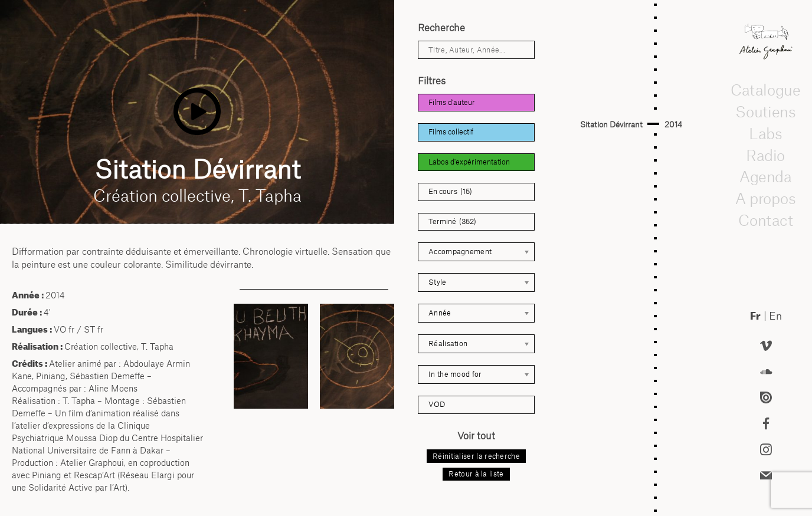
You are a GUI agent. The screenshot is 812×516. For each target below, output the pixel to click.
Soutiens (766, 111)
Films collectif (451, 132)
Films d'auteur (452, 102)
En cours (450, 192)
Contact (766, 220)
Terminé (452, 222)
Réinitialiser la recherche (476, 456)
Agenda (766, 176)
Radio (766, 155)
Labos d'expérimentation (469, 162)
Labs (766, 133)
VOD (437, 404)
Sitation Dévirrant (611, 124)
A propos (766, 198)
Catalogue (766, 90)
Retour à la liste (476, 474)
